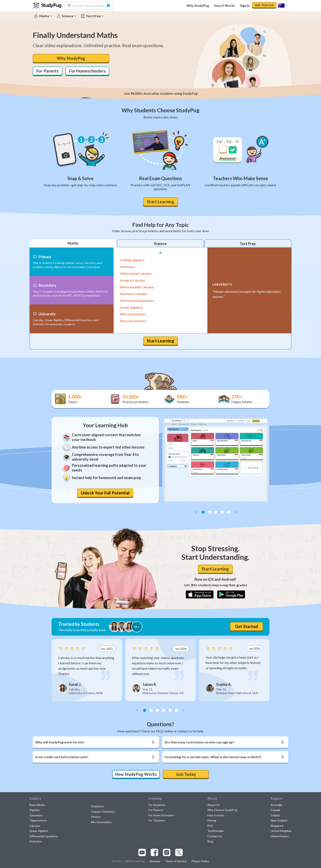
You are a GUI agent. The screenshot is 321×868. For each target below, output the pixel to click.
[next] (236, 512)
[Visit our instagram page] (167, 852)
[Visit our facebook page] (154, 852)
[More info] (35, 257)
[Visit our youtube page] (142, 852)
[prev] (196, 512)
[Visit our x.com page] (179, 852)
